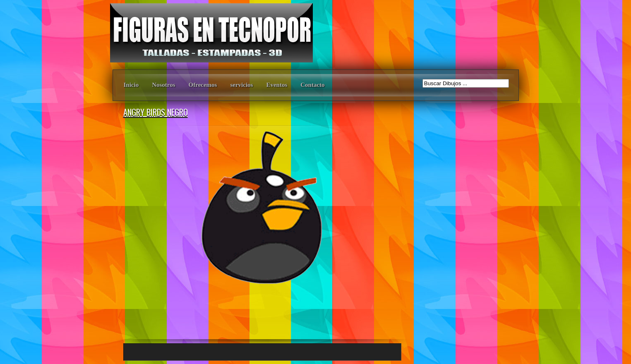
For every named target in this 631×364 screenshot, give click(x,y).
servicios (241, 85)
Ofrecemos (203, 85)
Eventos (277, 85)
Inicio (131, 85)
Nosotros (163, 85)
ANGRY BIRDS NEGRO (156, 112)
